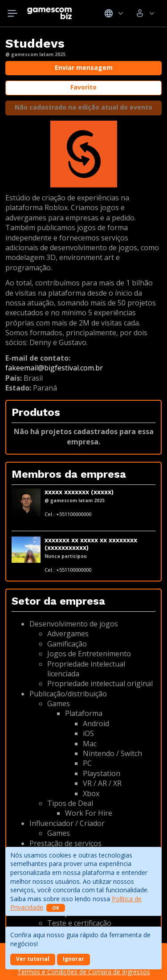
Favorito (83, 87)
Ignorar (73, 959)
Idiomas (114, 13)
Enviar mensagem (84, 67)
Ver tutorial (33, 959)
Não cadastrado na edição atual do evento (83, 107)
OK (56, 908)
